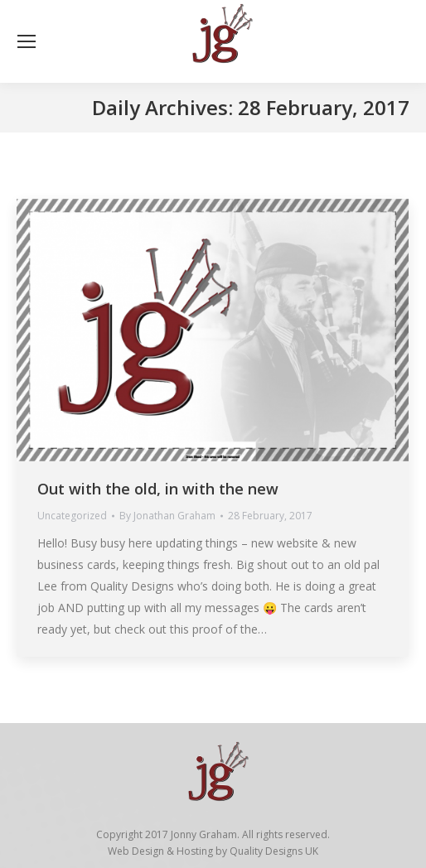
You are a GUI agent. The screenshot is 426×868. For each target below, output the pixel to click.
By (167, 516)
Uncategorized (72, 516)
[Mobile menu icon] (27, 41)
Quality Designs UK (274, 851)
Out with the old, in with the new (158, 489)
